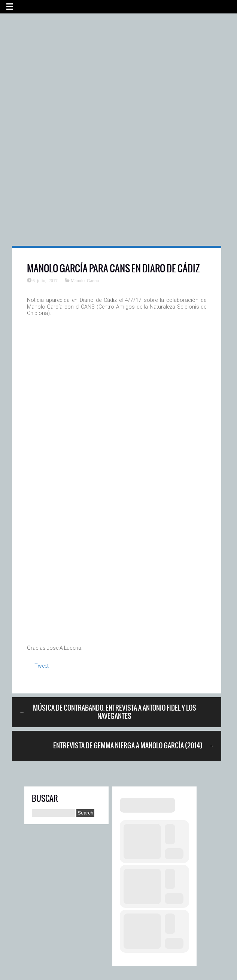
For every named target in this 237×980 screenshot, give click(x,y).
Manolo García (85, 280)
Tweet (42, 666)
